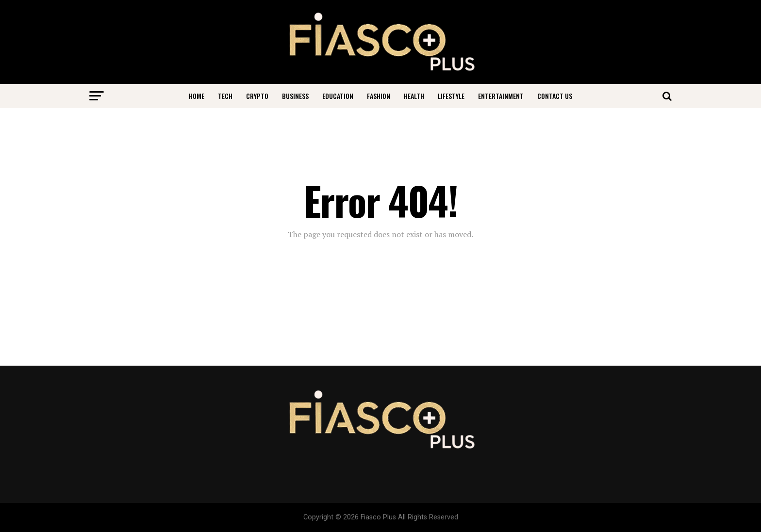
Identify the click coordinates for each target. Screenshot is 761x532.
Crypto (257, 96)
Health (414, 96)
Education (338, 96)
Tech (225, 96)
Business (295, 96)
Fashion (379, 96)
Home (197, 96)
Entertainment (501, 96)
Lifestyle (451, 96)
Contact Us (555, 96)
